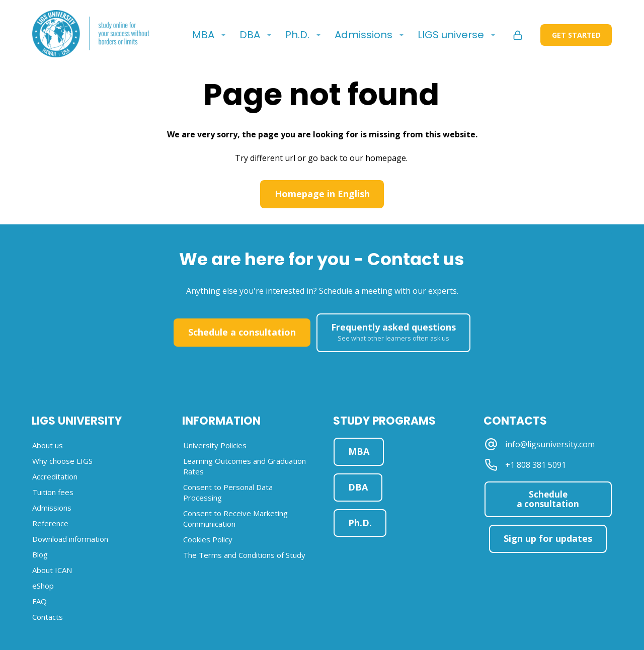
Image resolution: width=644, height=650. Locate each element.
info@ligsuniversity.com (550, 444)
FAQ (39, 601)
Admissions (364, 35)
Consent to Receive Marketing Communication (235, 518)
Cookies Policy (208, 539)
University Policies (215, 445)
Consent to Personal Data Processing (228, 492)
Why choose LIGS (62, 461)
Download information (70, 539)
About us (48, 445)
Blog (40, 554)
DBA (250, 35)
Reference (50, 523)
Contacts (48, 617)
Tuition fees (53, 492)
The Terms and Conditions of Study (244, 555)
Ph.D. (297, 35)
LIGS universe (451, 35)
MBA (203, 35)
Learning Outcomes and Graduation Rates (245, 466)
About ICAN (52, 570)
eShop (43, 586)
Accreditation (55, 476)
